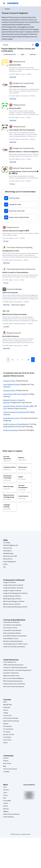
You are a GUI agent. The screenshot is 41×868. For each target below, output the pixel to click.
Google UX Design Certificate (12, 596)
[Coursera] (13, 3)
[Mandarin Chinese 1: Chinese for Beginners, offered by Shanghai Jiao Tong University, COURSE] (24, 152)
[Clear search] (33, 45)
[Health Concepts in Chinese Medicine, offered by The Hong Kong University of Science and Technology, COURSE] (21, 272)
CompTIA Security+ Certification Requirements (17, 670)
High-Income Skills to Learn (11, 676)
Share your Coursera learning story (14, 687)
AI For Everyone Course (10, 628)
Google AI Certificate (10, 582)
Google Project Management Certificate (15, 593)
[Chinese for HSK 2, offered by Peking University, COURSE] (24, 108)
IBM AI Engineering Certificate (12, 599)
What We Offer (8, 705)
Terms (5, 793)
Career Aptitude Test (10, 662)
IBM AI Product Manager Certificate (14, 601)
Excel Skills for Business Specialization (15, 636)
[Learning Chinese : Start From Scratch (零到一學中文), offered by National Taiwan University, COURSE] (24, 173)
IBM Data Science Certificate (12, 604)
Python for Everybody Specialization (14, 647)
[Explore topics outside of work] (20, 217)
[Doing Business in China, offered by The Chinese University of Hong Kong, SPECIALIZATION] (21, 251)
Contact (6, 803)
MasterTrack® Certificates (11, 721)
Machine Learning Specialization (13, 641)
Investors (6, 790)
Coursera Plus (7, 716)
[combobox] (16, 45)
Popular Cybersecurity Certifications (14, 684)
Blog (5, 766)
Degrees (6, 724)
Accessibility (7, 801)
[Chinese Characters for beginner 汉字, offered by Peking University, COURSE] (21, 231)
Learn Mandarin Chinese (11, 384)
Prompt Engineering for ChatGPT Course (15, 644)
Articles (6, 806)
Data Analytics (7, 551)
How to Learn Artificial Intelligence (13, 678)
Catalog (6, 713)
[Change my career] (20, 205)
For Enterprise (8, 726)
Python (5, 564)
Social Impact (7, 737)
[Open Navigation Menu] (4, 3)
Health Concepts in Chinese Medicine (16, 424)
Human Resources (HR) (10, 556)
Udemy (5, 743)
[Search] (37, 45)
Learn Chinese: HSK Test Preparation (16, 394)
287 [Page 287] (28, 360)
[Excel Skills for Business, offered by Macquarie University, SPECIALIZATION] (21, 336)
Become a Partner (9, 735)
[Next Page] (33, 360)
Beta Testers (7, 764)
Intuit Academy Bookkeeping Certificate (15, 607)
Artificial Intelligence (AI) (11, 545)
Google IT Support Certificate (12, 591)
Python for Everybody (11, 430)
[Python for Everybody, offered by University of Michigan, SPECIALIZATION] (21, 293)
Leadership (7, 707)
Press (5, 787)
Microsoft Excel (8, 559)
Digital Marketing (8, 553)
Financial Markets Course (11, 639)
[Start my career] (20, 198)
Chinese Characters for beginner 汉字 (16, 412)
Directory (6, 809)
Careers (6, 710)
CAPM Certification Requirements (13, 665)
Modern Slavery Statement (11, 814)
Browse (7, 9)
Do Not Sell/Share (9, 817)
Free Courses (7, 740)
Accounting (7, 543)
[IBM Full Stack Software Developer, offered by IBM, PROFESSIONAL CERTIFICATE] (21, 314)
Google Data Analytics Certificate (13, 588)
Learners (6, 758)
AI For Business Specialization (12, 625)
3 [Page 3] (22, 360)
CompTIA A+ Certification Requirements (15, 668)
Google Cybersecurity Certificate (13, 585)
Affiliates (6, 811)
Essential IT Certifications (11, 673)
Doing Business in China (11, 418)
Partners (6, 761)
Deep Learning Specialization (12, 633)
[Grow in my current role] (20, 211)
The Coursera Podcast (10, 769)
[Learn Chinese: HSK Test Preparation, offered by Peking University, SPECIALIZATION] (24, 130)
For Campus (7, 732)
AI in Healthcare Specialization (12, 630)
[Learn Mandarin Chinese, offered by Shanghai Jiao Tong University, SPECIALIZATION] (24, 87)
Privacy (5, 795)
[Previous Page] (8, 360)
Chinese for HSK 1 (9, 381)
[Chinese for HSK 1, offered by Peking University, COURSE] (24, 65)
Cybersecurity (8, 548)
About (5, 702)
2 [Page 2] (17, 360)
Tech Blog (6, 772)
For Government (8, 729)
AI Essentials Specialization (11, 622)
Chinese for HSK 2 (9, 390)
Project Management (10, 562)
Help (5, 798)
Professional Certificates (11, 718)
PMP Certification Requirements (13, 681)
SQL (4, 567)
